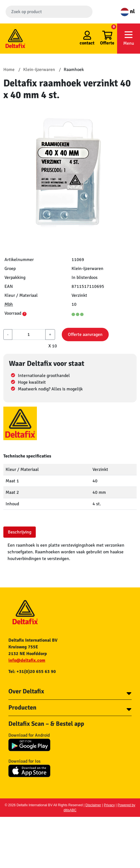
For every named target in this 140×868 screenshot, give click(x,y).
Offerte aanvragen (85, 335)
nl (128, 11)
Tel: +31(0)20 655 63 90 (32, 672)
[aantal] (29, 335)
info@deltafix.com (27, 660)
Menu (129, 38)
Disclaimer (93, 805)
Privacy (109, 805)
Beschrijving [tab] (20, 532)
